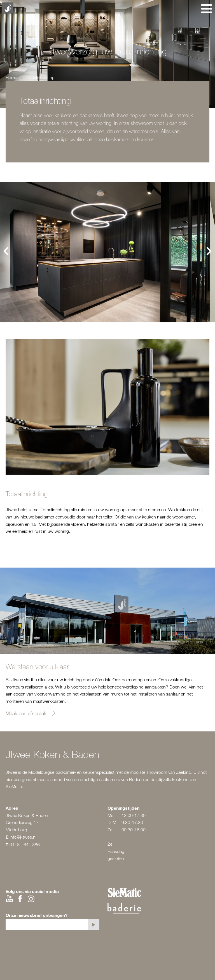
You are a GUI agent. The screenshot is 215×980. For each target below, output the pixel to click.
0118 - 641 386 (25, 844)
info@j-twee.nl (23, 837)
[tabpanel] (105, 252)
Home (11, 77)
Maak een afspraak (26, 713)
